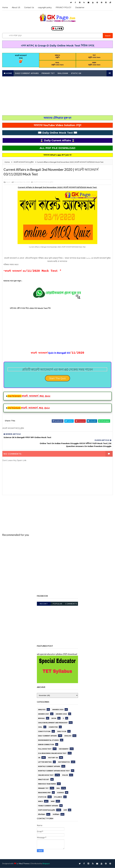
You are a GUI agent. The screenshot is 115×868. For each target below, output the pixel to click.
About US (16, 7)
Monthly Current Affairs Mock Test (54, 771)
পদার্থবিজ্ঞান (56, 814)
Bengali (41, 718)
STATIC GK (42, 797)
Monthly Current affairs (18, 79)
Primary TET (48, 73)
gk (39, 757)
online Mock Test (46, 775)
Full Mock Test (45, 749)
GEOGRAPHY (64, 749)
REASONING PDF (44, 792)
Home (5, 7)
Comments (71, 603)
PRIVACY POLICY (63, 7)
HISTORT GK (53, 757)
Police (65, 775)
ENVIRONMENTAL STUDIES (48, 740)
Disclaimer (80, 7)
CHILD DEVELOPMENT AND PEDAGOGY (53, 722)
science (60, 792)
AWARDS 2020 (58, 709)
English (68, 736)
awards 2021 (43, 714)
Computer (53, 727)
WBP (53, 801)
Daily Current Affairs (27, 73)
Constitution (44, 731)
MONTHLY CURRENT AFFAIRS (49, 766)
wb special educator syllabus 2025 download (57, 654)
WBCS (40, 801)
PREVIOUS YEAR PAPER (47, 784)
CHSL (40, 727)
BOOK (54, 718)
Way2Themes (24, 864)
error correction (46, 744)
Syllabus (58, 797)
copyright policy (45, 7)
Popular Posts (57, 604)
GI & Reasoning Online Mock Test (52, 753)
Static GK (76, 73)
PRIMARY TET (43, 788)
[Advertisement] (57, 95)
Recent (44, 603)
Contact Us (29, 7)
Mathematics (64, 762)
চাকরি (65, 810)
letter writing (45, 762)
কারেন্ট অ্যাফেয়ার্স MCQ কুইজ (43, 183)
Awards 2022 (61, 714)
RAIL (58, 788)
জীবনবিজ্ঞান (42, 814)
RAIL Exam (63, 73)
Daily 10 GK (62, 731)
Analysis (42, 709)
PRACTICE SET (44, 779)
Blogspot (46, 864)
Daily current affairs (47, 736)
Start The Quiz (57, 381)
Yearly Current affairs (48, 805)
